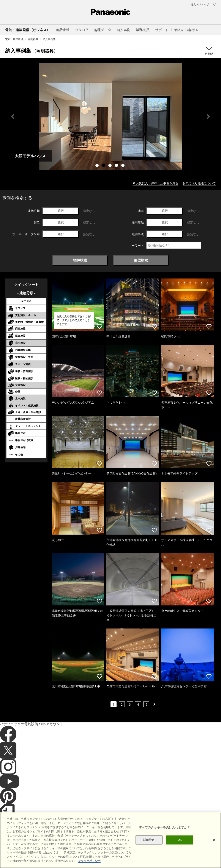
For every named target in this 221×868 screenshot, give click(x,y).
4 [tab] (117, 166)
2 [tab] (104, 166)
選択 (61, 211)
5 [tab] (123, 166)
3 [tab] (110, 166)
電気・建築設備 (14, 39)
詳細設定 (149, 840)
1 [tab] (98, 166)
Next (208, 117)
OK (180, 840)
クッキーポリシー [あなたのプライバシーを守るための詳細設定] (89, 861)
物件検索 (80, 260)
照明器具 (33, 39)
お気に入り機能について (199, 183)
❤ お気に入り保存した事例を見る (155, 183)
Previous (13, 117)
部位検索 (141, 260)
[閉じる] (214, 840)
